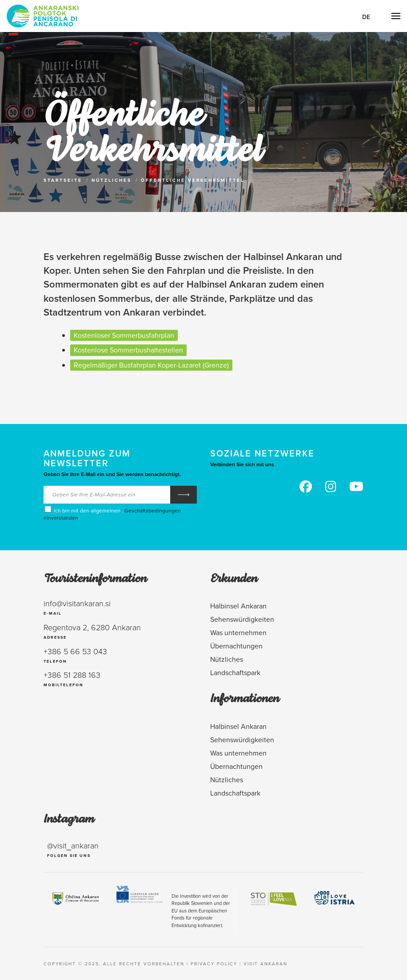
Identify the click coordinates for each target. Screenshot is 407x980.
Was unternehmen (238, 632)
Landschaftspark (235, 672)
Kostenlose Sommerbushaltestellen (128, 350)
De (366, 17)
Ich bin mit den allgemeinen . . (112, 513)
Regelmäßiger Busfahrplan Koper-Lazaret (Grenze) (151, 365)
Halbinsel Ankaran (238, 606)
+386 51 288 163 (72, 675)
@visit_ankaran (73, 845)
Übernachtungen (236, 646)
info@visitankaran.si (77, 603)
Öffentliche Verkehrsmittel (193, 180)
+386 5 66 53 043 (75, 651)
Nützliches (112, 180)
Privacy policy (214, 964)
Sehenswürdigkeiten (242, 619)
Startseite (63, 180)
